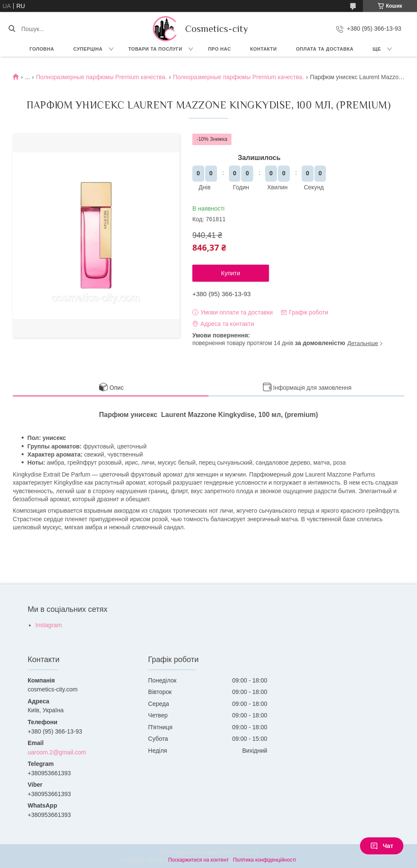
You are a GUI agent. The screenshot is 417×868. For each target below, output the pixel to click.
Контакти (264, 49)
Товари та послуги (155, 49)
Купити (231, 273)
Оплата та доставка (324, 49)
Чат (382, 846)
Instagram (49, 625)
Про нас (220, 49)
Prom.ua (248, 852)
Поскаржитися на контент (198, 860)
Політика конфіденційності (264, 860)
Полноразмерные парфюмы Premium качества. (102, 77)
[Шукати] (12, 29)
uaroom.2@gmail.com (57, 752)
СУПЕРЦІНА (88, 49)
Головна (42, 49)
